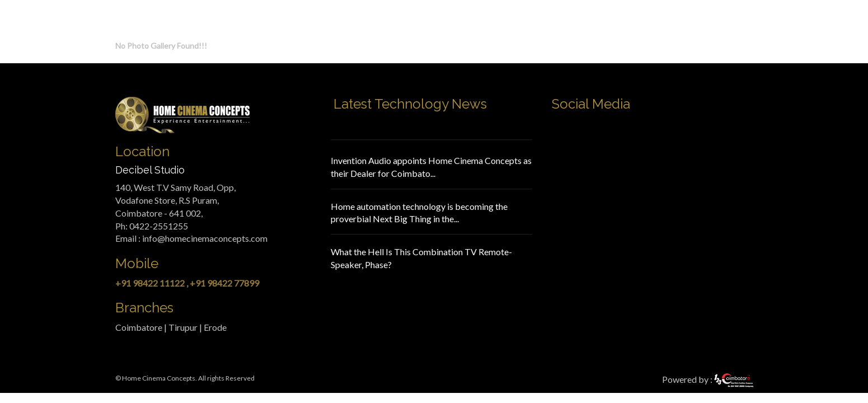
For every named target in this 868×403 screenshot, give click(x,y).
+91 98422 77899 (224, 283)
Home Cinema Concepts (159, 378)
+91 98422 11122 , (152, 283)
